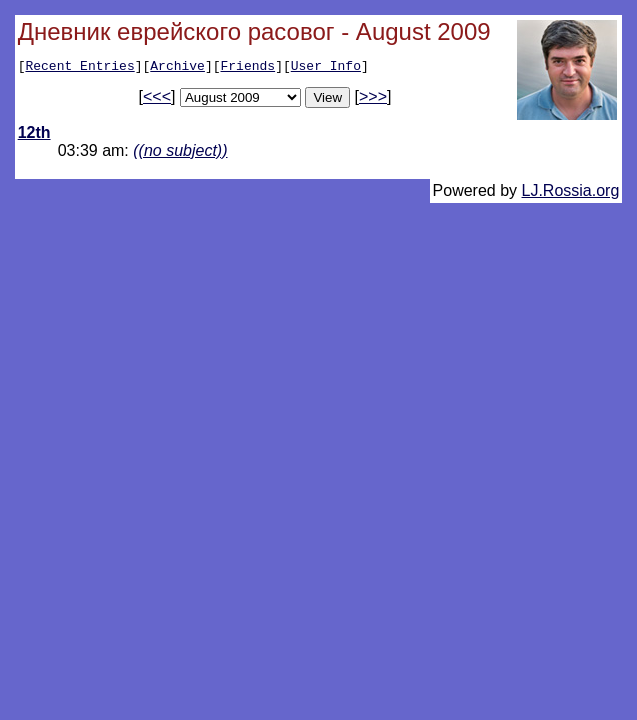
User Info (326, 68)
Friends (248, 68)
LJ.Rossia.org (571, 193)
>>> (373, 99)
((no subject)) (180, 153)
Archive (177, 68)
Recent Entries (79, 68)
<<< (157, 99)
